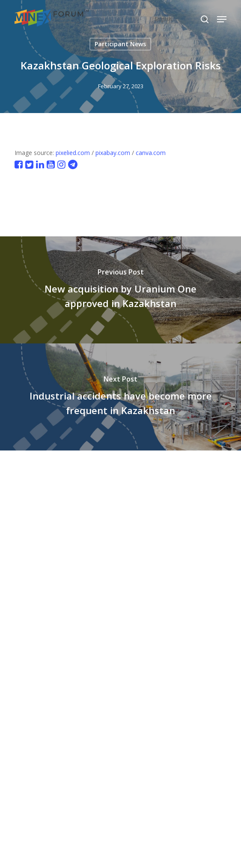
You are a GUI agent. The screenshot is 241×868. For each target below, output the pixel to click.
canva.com (151, 153)
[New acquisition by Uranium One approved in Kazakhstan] (120, 290)
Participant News (120, 44)
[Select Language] (181, 19)
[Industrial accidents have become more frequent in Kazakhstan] (120, 397)
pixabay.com (113, 153)
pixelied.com (73, 153)
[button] (222, 19)
